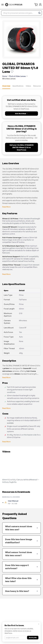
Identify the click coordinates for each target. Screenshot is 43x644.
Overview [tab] (6, 86)
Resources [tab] (37, 86)
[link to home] (14, 5)
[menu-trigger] (3, 5)
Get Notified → (21, 114)
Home (5, 76)
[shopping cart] (36, 5)
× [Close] (39, 624)
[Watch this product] (12, 72)
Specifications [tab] (18, 86)
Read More (6, 207)
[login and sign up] (40, 5)
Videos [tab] (28, 86)
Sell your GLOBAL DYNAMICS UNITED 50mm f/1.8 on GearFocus (22, 147)
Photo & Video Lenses (17, 76)
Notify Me (33, 638)
